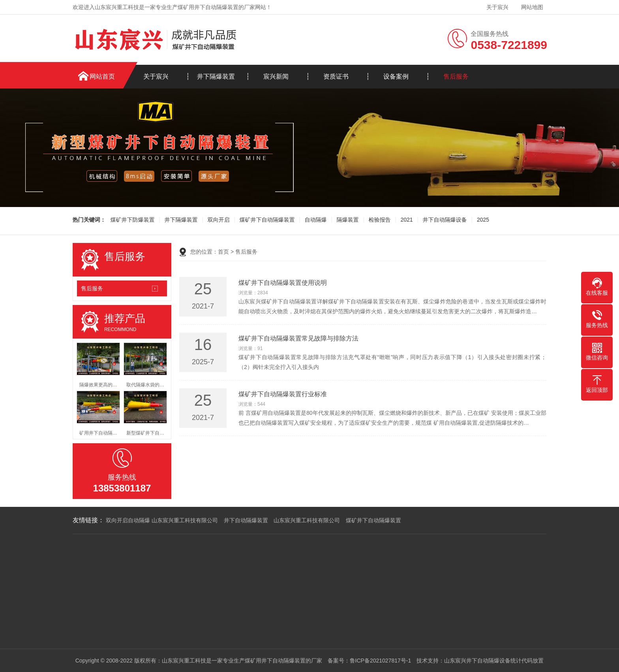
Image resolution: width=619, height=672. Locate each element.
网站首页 (102, 76)
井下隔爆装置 (216, 76)
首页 (223, 252)
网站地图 (532, 7)
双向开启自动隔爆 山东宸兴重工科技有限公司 (162, 520)
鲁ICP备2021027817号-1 (381, 661)
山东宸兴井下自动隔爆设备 (477, 661)
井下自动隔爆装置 (246, 520)
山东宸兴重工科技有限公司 (307, 520)
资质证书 (336, 76)
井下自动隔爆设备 (444, 220)
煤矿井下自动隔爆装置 (266, 220)
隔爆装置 (347, 220)
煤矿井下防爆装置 (131, 220)
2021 (406, 220)
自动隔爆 (315, 220)
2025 (482, 220)
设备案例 (396, 76)
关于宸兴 (497, 7)
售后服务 (456, 76)
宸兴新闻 (276, 76)
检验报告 (379, 220)
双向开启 (218, 220)
